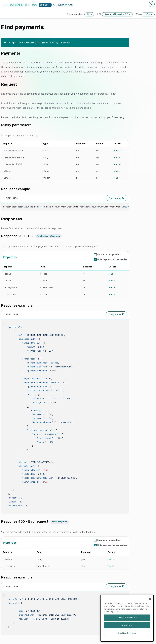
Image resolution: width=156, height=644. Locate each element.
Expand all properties (109, 254)
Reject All (127, 626)
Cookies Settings (127, 634)
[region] (127, 619)
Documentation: (76, 14)
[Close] (150, 600)
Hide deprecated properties (112, 259)
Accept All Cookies (127, 618)
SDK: (138, 14)
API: (99, 14)
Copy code (115, 198)
